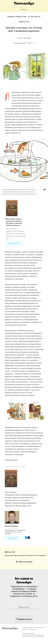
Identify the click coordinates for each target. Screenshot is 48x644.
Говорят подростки (17, 17)
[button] (43, 140)
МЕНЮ (23, 10)
